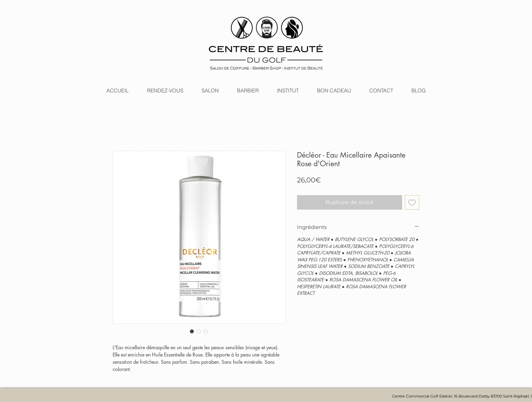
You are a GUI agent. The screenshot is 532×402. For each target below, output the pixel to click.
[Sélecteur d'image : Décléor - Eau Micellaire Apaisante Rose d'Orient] (192, 331)
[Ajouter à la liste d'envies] (412, 202)
